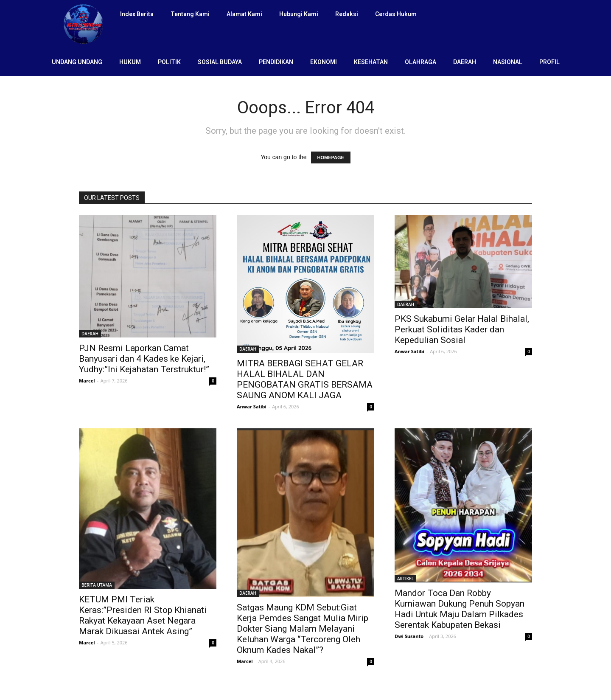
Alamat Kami (244, 14)
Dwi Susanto (409, 636)
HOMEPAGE (331, 157)
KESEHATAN (371, 62)
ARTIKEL (405, 579)
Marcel (87, 381)
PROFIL (549, 62)
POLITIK (169, 62)
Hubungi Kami (299, 14)
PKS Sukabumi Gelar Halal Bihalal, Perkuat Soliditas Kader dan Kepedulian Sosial (462, 329)
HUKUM (130, 62)
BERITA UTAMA (97, 585)
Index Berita (137, 14)
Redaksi (347, 14)
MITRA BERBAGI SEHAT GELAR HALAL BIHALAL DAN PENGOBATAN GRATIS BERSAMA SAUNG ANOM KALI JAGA (305, 379)
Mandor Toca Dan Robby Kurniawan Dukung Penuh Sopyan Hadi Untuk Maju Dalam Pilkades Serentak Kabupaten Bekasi (460, 609)
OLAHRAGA (420, 62)
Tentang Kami (190, 14)
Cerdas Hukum (396, 14)
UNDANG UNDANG (77, 62)
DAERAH (465, 62)
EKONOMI (324, 62)
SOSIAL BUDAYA (220, 62)
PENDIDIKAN (276, 62)
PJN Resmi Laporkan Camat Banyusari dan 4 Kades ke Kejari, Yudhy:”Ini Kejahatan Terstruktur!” (144, 359)
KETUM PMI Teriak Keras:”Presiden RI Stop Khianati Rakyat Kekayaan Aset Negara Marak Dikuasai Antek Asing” (143, 615)
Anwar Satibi (252, 406)
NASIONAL (508, 62)
